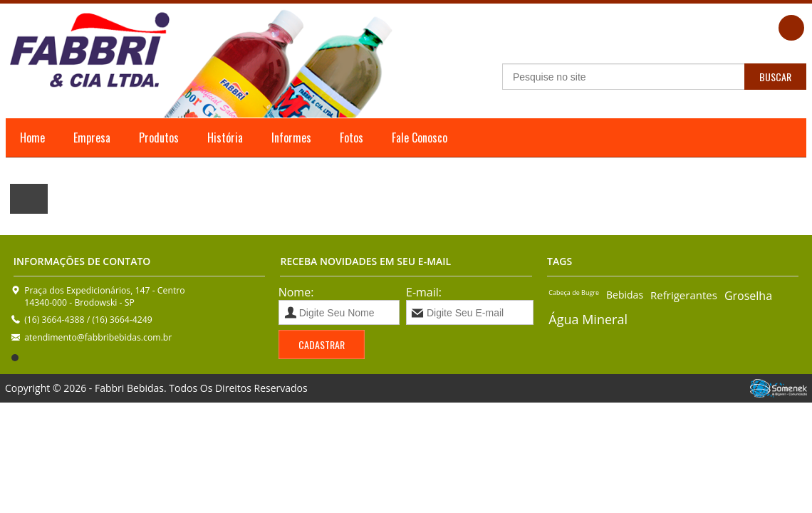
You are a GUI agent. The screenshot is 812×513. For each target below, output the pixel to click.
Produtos (159, 138)
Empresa (92, 138)
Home (32, 138)
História (225, 138)
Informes (291, 138)
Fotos (352, 138)
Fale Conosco (420, 138)
